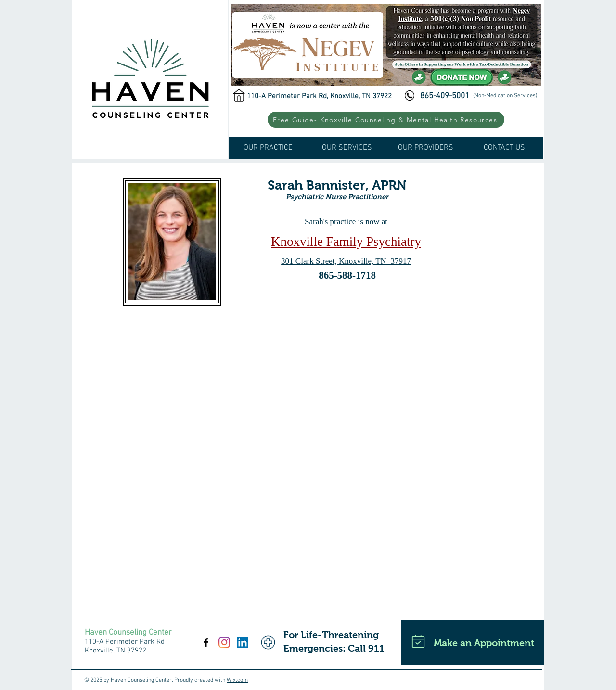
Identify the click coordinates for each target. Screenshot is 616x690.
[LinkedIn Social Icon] (243, 642)
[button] (386, 120)
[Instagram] (224, 642)
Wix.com (237, 680)
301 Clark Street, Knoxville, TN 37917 (346, 261)
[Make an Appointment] (472, 643)
